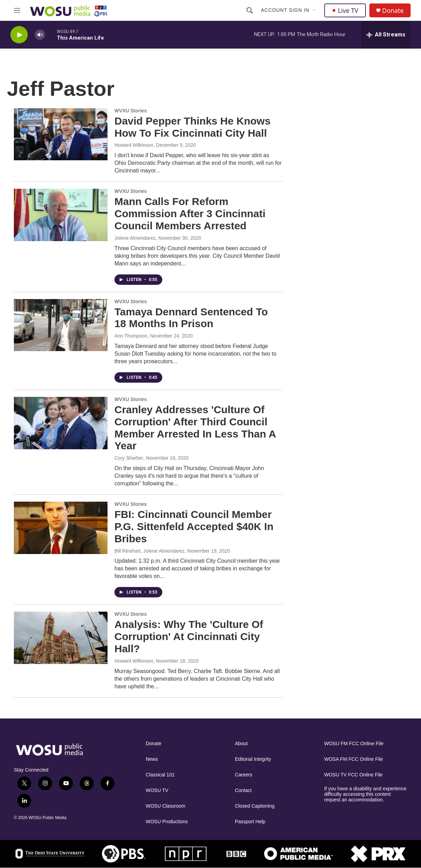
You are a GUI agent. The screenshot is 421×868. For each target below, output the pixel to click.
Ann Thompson (131, 336)
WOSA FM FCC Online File (354, 759)
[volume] (40, 35)
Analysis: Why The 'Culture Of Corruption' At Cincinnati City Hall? (189, 636)
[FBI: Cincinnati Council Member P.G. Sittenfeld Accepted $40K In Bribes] (61, 528)
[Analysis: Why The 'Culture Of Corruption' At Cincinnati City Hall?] (61, 638)
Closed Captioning (255, 806)
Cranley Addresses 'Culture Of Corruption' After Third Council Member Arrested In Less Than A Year (195, 428)
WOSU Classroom (165, 806)
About (241, 744)
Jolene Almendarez (135, 238)
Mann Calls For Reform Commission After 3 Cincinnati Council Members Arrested (190, 214)
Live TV (345, 10)
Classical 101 (160, 775)
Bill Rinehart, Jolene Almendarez (149, 551)
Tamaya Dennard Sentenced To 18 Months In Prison (191, 318)
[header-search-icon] (250, 10)
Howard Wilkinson (134, 145)
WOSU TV (157, 790)
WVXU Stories (131, 111)
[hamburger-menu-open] (17, 10)
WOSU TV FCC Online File (354, 775)
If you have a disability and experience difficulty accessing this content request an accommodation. (365, 794)
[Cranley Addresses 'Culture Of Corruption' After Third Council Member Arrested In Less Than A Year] (61, 423)
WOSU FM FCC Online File (354, 744)
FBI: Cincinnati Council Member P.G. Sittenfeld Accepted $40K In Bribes (194, 526)
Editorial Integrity (253, 759)
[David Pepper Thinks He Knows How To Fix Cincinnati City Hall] (61, 134)
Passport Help (250, 822)
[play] (19, 35)
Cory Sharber (129, 458)
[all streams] (386, 35)
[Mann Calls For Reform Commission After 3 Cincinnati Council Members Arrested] (61, 215)
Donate (393, 11)
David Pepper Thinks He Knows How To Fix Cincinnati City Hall (192, 127)
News (152, 759)
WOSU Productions (167, 822)
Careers (243, 775)
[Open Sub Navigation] (315, 10)
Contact (243, 790)
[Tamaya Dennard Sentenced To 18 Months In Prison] (61, 325)
